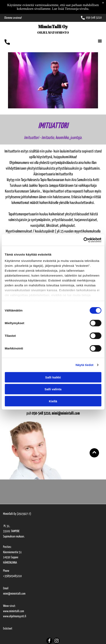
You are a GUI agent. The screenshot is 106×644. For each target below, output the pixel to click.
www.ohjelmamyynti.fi (15, 616)
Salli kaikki (53, 377)
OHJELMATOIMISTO (53, 32)
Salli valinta (53, 389)
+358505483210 (12, 576)
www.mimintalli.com (14, 611)
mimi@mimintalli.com (14, 594)
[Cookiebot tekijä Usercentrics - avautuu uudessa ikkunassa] (83, 240)
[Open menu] (100, 41)
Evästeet (8, 629)
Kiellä (53, 401)
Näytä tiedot (85, 365)
